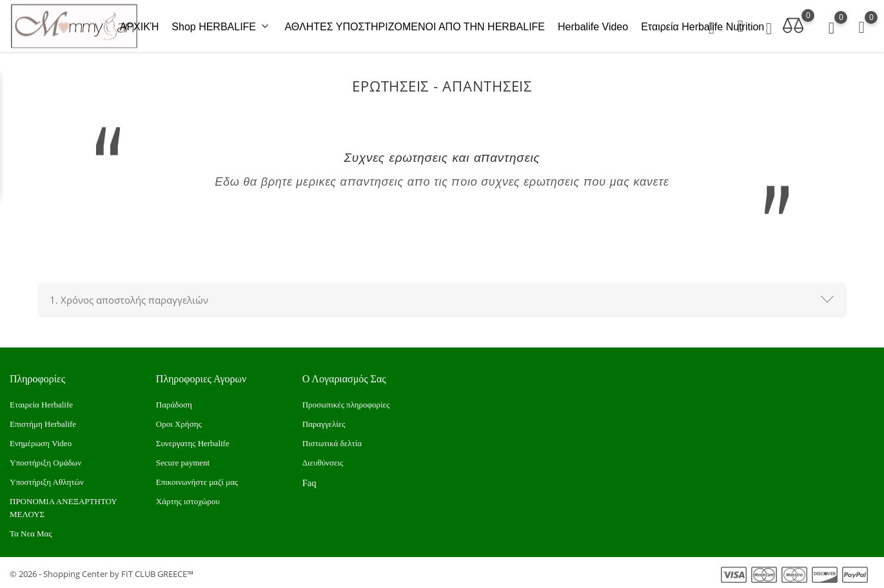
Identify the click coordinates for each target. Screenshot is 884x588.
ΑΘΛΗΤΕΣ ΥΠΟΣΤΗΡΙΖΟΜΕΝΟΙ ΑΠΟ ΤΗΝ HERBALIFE (415, 25)
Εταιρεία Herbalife (41, 403)
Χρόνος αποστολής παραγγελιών (129, 297)
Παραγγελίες (324, 422)
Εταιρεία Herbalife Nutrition (702, 25)
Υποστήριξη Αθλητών (47, 480)
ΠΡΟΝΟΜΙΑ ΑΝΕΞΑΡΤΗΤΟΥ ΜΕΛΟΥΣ (63, 506)
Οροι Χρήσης (179, 422)
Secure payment (183, 461)
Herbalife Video (593, 25)
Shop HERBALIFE (221, 26)
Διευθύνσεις (323, 461)
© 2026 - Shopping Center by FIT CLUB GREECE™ (102, 572)
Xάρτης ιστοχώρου (188, 499)
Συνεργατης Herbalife (193, 441)
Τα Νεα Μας (31, 532)
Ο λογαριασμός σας (344, 376)
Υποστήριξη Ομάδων (45, 461)
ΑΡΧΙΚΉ (140, 25)
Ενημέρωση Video (41, 441)
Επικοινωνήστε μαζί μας (197, 480)
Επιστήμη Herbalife (43, 422)
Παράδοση (174, 403)
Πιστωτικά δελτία (332, 441)
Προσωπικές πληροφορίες (346, 403)
